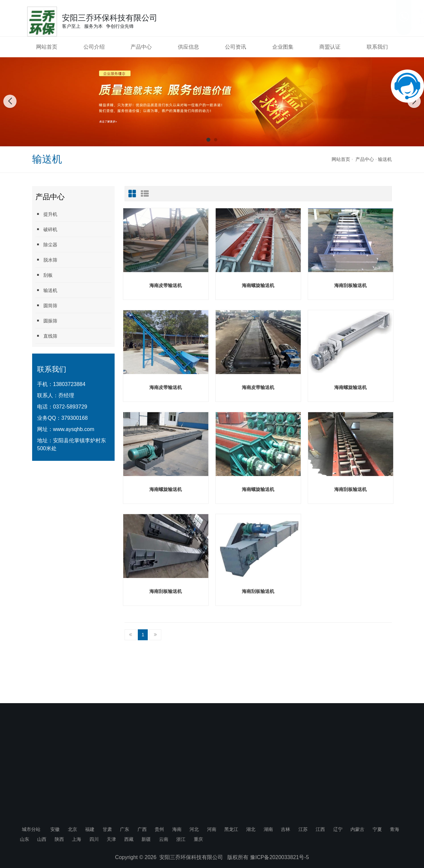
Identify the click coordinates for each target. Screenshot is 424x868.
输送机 (385, 159)
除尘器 (46, 244)
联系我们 (377, 47)
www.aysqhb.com (74, 429)
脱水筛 (46, 260)
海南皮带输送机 (166, 285)
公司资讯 (236, 47)
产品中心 (141, 47)
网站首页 (47, 47)
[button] (208, 140)
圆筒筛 (46, 305)
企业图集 (283, 47)
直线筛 (46, 336)
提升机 (46, 214)
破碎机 (46, 229)
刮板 (44, 275)
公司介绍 (94, 47)
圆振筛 (46, 321)
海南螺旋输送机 (258, 285)
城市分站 (31, 829)
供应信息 (188, 47)
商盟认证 (330, 47)
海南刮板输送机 (350, 285)
